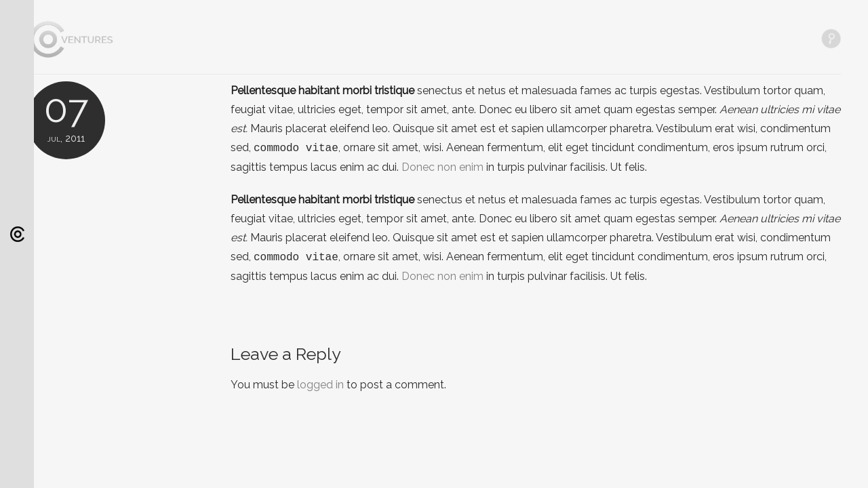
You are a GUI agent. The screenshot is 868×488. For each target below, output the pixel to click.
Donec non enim (442, 167)
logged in (320, 385)
